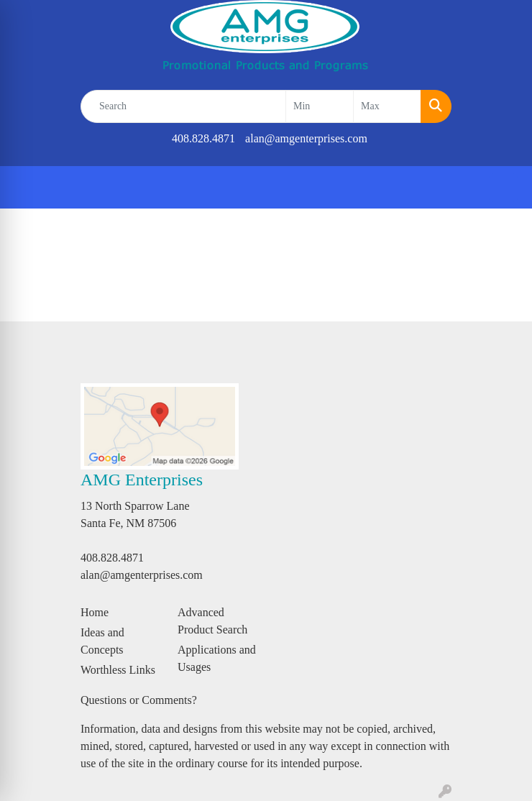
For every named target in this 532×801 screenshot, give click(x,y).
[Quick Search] (183, 106)
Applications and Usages (217, 658)
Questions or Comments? (139, 700)
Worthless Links (118, 670)
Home (95, 612)
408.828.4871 (203, 138)
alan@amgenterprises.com (306, 138)
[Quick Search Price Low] (320, 106)
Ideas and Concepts (102, 641)
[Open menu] (503, 188)
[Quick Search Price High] (387, 106)
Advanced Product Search (212, 621)
